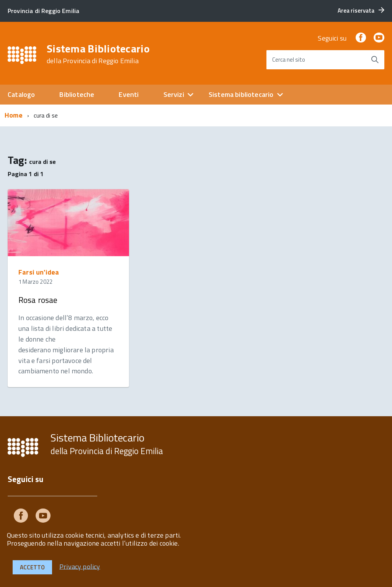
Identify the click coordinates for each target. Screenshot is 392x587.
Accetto (32, 567)
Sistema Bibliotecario (98, 54)
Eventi (129, 94)
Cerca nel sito (289, 60)
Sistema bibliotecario (241, 94)
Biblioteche (77, 94)
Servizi (174, 94)
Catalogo (21, 94)
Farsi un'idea (39, 272)
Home (14, 115)
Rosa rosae (38, 300)
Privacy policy (80, 566)
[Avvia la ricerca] (375, 60)
